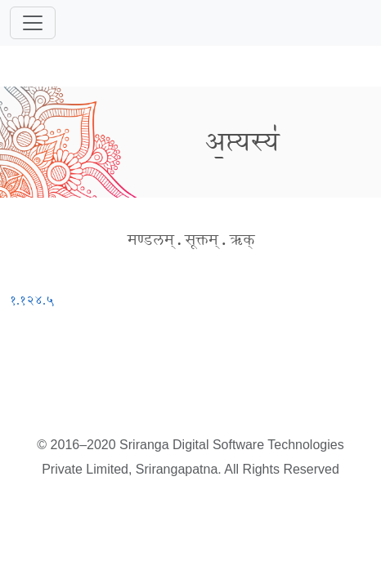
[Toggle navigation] (33, 23)
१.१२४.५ (32, 300)
